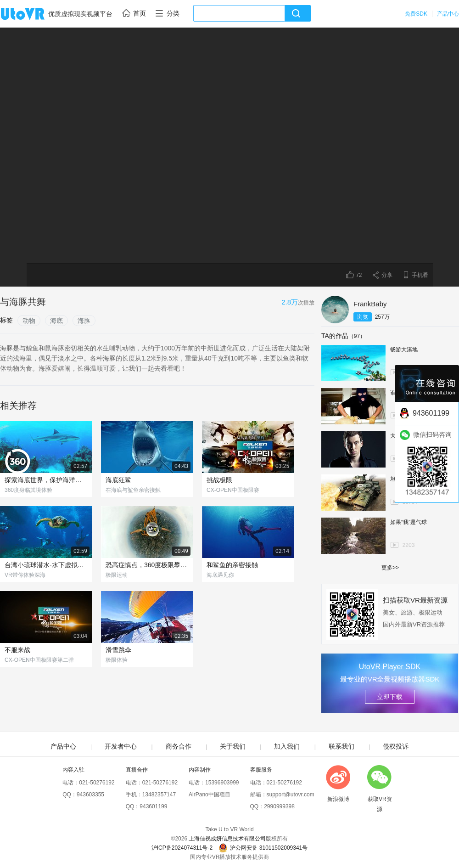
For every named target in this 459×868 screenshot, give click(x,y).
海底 (56, 321)
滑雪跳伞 (118, 650)
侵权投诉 (396, 746)
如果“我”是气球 (409, 522)
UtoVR (33, 14)
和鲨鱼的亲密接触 (232, 565)
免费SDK (416, 14)
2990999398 (279, 806)
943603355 (90, 795)
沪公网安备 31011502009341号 (263, 848)
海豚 (84, 321)
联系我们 (341, 746)
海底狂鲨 (118, 480)
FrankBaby (370, 304)
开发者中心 (121, 746)
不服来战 (17, 650)
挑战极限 (219, 480)
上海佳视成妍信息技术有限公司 (227, 839)
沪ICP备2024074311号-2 (182, 848)
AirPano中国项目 (210, 795)
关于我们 (233, 746)
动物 (29, 321)
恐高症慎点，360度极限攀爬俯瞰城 (147, 565)
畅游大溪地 (404, 349)
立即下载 (390, 697)
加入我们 (287, 746)
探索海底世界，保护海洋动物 (46, 480)
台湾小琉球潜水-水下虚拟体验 (46, 565)
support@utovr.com (291, 795)
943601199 (153, 806)
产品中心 (448, 14)
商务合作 (179, 746)
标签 (6, 320)
